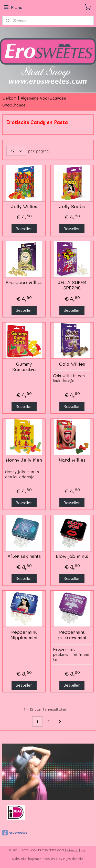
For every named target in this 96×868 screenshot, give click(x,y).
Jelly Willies (24, 207)
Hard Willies (72, 460)
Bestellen (24, 229)
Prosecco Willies (24, 282)
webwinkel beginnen (27, 859)
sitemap (72, 850)
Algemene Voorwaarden (43, 98)
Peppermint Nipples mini (24, 635)
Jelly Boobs (72, 207)
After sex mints (24, 556)
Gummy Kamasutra (24, 367)
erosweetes (15, 833)
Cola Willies (72, 364)
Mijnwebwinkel (74, 859)
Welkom (9, 98)
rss (83, 850)
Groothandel (14, 105)
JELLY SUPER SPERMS (72, 285)
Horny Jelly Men (24, 460)
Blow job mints (72, 556)
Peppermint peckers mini (72, 635)
